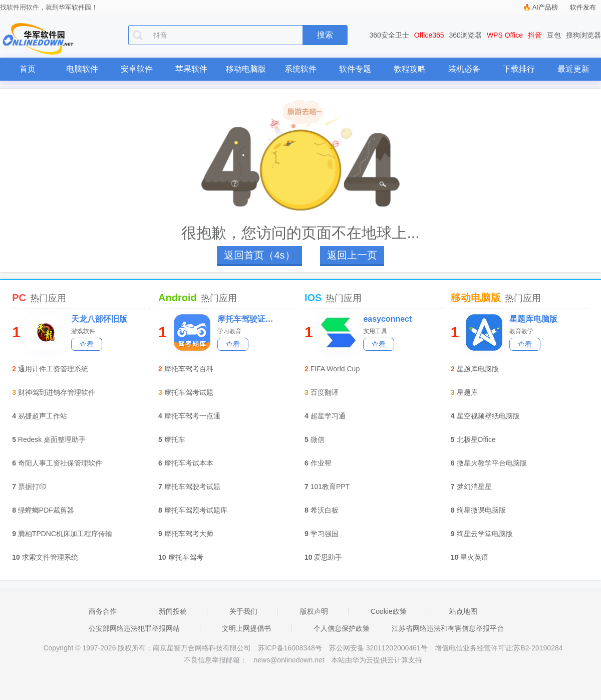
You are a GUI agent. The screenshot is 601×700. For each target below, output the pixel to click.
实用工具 (375, 331)
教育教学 (521, 331)
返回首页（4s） (259, 255)
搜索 (325, 35)
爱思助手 (328, 557)
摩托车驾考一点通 (192, 416)
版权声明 (314, 611)
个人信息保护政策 (342, 628)
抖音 (535, 35)
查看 (87, 344)
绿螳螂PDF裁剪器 (46, 510)
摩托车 (175, 439)
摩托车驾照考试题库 (196, 510)
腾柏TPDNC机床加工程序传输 (65, 534)
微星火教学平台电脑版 (492, 463)
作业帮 (321, 463)
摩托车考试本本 (189, 463)
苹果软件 (191, 69)
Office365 (429, 35)
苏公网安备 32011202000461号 (379, 648)
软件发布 (583, 7)
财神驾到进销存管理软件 (57, 392)
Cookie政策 (389, 611)
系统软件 (300, 69)
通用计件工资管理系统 (53, 369)
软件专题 (355, 69)
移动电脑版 (246, 69)
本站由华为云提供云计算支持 (377, 660)
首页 (28, 69)
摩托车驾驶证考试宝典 (248, 319)
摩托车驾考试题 (189, 392)
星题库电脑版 (533, 319)
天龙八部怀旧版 (99, 319)
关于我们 (243, 611)
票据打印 (32, 487)
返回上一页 (352, 255)
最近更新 (573, 69)
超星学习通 (328, 416)
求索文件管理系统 (50, 557)
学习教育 (229, 331)
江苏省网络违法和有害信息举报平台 (448, 628)
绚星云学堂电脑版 (485, 534)
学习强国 (325, 534)
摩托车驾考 (186, 557)
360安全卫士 (389, 35)
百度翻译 (325, 392)
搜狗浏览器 (583, 35)
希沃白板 (325, 510)
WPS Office (505, 35)
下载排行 (519, 69)
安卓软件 (137, 69)
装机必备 (464, 69)
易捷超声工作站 (43, 416)
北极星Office (476, 439)
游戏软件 (83, 331)
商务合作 (103, 611)
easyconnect (387, 319)
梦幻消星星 (474, 487)
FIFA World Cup (335, 369)
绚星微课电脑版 (481, 510)
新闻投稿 (173, 611)
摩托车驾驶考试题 (192, 487)
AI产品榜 (545, 7)
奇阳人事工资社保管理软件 (60, 463)
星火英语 (474, 557)
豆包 (554, 35)
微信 (318, 439)
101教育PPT (330, 487)
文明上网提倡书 (246, 628)
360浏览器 (466, 35)
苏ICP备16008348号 (290, 648)
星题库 (467, 392)
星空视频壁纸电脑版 (488, 416)
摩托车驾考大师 (189, 534)
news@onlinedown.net (289, 660)
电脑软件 (82, 69)
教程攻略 (410, 69)
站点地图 (463, 611)
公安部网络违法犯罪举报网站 (134, 628)
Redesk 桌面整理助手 (52, 439)
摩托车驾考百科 (189, 369)
